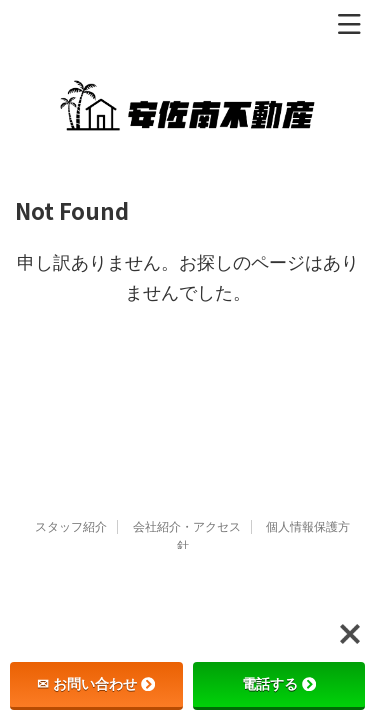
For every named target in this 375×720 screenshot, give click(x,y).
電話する (279, 684)
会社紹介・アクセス (187, 527)
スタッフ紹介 (71, 527)
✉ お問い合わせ (96, 684)
